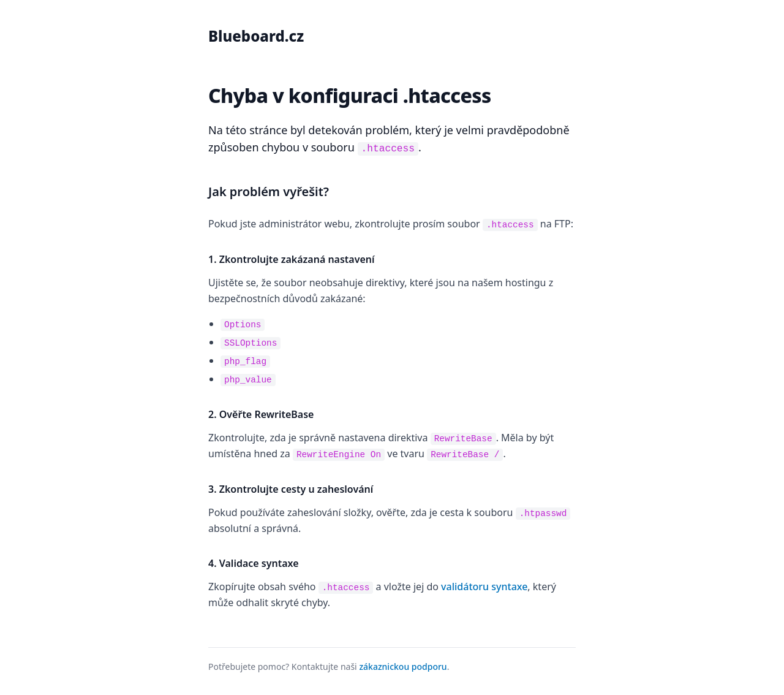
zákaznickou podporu (403, 663)
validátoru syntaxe (484, 583)
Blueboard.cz (256, 36)
